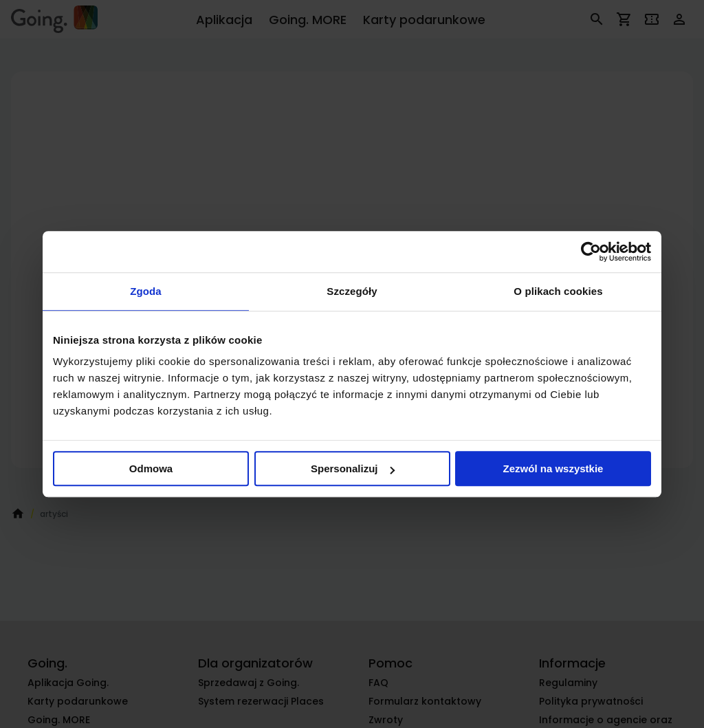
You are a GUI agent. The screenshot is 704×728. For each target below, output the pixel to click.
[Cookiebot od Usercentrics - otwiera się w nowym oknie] (591, 252)
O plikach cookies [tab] (558, 291)
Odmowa (151, 468)
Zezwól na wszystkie (553, 468)
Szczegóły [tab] (352, 291)
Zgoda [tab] (146, 291)
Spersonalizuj (353, 468)
